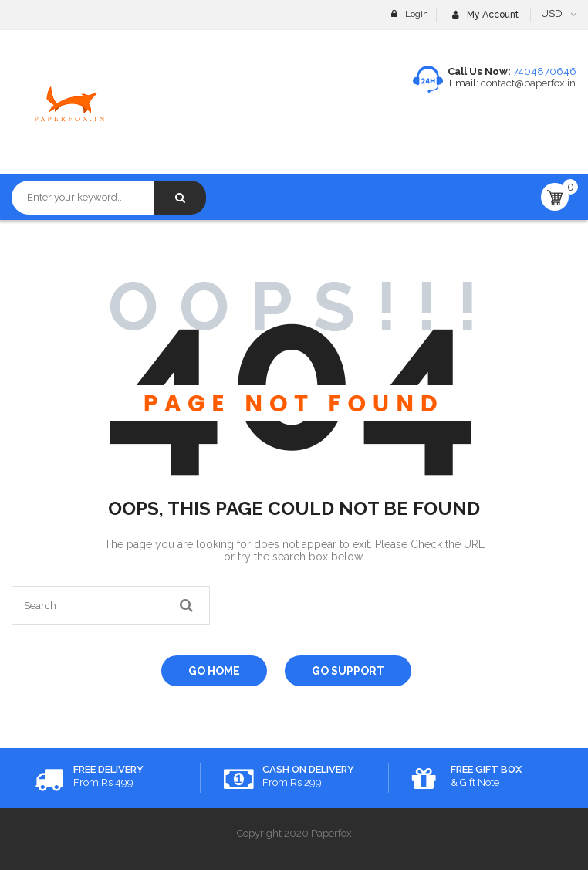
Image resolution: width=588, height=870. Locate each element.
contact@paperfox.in (527, 83)
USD (552, 14)
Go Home (214, 671)
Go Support (348, 671)
